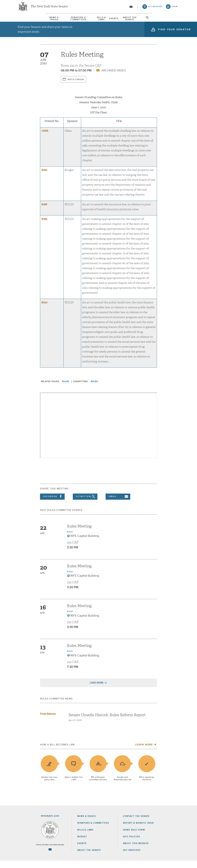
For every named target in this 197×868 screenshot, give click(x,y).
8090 (44, 310)
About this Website (136, 850)
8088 (44, 211)
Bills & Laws (99, 20)
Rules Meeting (79, 533)
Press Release (48, 721)
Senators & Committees (64, 20)
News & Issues (27, 20)
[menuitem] (27, 20)
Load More (97, 690)
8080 (44, 177)
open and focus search (175, 20)
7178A (45, 138)
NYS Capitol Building (85, 543)
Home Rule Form (134, 837)
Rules (66, 389)
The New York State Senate (49, 8)
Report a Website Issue (139, 830)
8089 (44, 226)
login (175, 8)
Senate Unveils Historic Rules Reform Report (107, 722)
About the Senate (89, 857)
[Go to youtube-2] (131, 8)
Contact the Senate (136, 823)
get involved (155, 8)
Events (123, 20)
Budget (82, 844)
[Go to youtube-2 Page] (50, 856)
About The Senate (151, 20)
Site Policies (132, 844)
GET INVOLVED (132, 857)
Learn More (144, 752)
